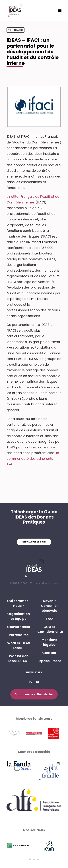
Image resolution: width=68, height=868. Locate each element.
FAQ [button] (49, 619)
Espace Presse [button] (49, 661)
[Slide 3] (38, 859)
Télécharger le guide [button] (34, 542)
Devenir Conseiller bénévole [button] (49, 606)
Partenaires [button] (19, 635)
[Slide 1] (30, 859)
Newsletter (34, 672)
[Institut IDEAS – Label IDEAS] (15, 10)
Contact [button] (49, 653)
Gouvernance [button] (19, 627)
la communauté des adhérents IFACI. (33, 459)
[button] (60, 10)
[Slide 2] (34, 859)
